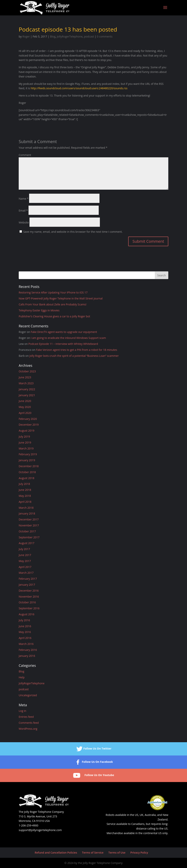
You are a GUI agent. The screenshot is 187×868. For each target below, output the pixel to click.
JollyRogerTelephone (70, 36)
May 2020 (25, 407)
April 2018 (25, 502)
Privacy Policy (139, 853)
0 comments (105, 36)
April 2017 (25, 567)
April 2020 (25, 413)
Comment (25, 155)
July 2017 (24, 549)
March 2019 (26, 448)
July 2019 (24, 437)
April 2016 (25, 638)
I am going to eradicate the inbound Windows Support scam (68, 338)
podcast (89, 36)
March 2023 (26, 383)
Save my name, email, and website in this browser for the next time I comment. (73, 232)
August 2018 (27, 478)
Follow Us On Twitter (93, 749)
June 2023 (25, 377)
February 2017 (28, 579)
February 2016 (28, 650)
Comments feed (29, 723)
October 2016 (27, 602)
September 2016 (29, 608)
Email (23, 211)
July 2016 (24, 620)
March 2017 (26, 573)
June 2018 (25, 490)
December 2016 (29, 591)
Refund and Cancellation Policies (56, 853)
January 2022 (27, 389)
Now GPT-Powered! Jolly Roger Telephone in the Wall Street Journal (61, 298)
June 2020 (25, 401)
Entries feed (26, 717)
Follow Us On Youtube (93, 775)
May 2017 (25, 561)
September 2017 (29, 537)
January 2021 (27, 395)
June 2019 (25, 442)
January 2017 (27, 585)
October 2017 (27, 531)
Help (22, 677)
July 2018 (24, 484)
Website (24, 222)
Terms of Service (93, 853)
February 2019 (28, 454)
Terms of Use (117, 853)
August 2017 (27, 543)
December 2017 (29, 519)
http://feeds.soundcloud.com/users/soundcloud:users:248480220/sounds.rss (79, 88)
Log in (22, 711)
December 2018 (29, 466)
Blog (53, 36)
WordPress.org (28, 729)
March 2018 (26, 508)
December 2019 (29, 425)
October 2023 (27, 371)
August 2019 (27, 431)
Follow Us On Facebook (94, 762)
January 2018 (27, 513)
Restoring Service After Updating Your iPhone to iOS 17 (53, 292)
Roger (26, 36)
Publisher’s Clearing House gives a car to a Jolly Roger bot (54, 316)
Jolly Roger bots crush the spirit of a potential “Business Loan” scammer (74, 356)
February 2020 (28, 419)
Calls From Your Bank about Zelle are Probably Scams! (53, 304)
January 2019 (27, 460)
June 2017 (25, 555)
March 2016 (26, 644)
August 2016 (27, 614)
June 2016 (25, 626)
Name (24, 199)
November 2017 (29, 525)
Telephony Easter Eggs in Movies (39, 310)
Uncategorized (28, 695)
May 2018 (25, 496)
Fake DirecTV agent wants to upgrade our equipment (64, 332)
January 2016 (27, 656)
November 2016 (29, 597)
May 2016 (25, 632)
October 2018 (27, 472)
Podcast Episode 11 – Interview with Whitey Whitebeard (63, 344)
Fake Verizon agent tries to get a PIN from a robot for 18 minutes (77, 350)
